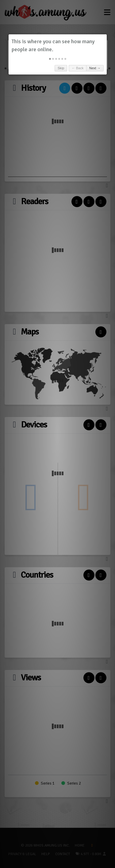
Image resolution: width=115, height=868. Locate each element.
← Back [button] (78, 68)
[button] (50, 59)
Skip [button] (61, 68)
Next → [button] (95, 68)
